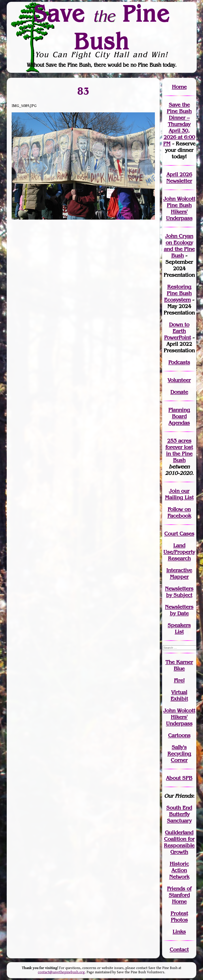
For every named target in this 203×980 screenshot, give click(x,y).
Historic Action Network (179, 870)
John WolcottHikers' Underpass (179, 717)
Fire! (179, 680)
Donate (179, 392)
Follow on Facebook (179, 512)
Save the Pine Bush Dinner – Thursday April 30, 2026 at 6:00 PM (179, 124)
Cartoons (179, 735)
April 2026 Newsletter (179, 178)
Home (179, 87)
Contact (179, 950)
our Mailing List (179, 494)
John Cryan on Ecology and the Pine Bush (179, 246)
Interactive (179, 570)
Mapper (179, 577)
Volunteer (179, 380)
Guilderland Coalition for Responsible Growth (179, 842)
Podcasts (179, 362)
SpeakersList (179, 628)
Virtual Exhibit (179, 695)
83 (83, 91)
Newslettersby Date (179, 610)
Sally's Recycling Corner (179, 754)
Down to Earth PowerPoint (177, 331)
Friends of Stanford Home (179, 895)
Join (174, 491)
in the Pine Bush (180, 454)
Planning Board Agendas (179, 416)
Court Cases (179, 534)
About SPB (179, 778)
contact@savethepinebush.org (61, 972)
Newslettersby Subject (179, 592)
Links (179, 932)
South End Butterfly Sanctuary (179, 814)
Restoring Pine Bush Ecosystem (178, 293)
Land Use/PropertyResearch (179, 552)
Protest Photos (179, 917)
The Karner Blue (179, 665)
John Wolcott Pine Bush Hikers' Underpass (179, 208)
